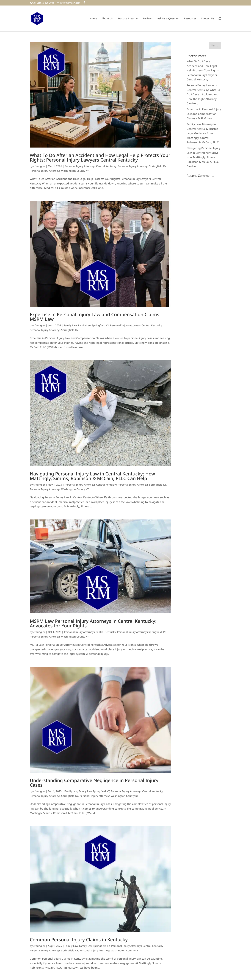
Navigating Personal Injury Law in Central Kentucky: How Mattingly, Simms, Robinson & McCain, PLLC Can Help (92, 476)
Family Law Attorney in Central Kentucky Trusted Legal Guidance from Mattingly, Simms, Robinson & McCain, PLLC (203, 133)
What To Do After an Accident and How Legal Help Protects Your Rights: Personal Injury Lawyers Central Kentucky (100, 157)
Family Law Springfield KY (93, 325)
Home (93, 19)
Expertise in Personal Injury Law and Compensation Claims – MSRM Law (96, 317)
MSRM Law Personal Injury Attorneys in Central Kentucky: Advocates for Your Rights (93, 623)
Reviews (148, 19)
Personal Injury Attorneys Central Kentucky (91, 166)
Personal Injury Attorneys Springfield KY (142, 166)
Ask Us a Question (168, 19)
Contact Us (208, 19)
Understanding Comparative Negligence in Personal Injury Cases (94, 783)
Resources (190, 19)
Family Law (70, 325)
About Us (107, 19)
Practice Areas (126, 19)
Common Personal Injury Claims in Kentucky (79, 940)
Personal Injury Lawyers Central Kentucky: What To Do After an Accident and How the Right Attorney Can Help (203, 94)
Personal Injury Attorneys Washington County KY (59, 171)
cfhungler (39, 166)
